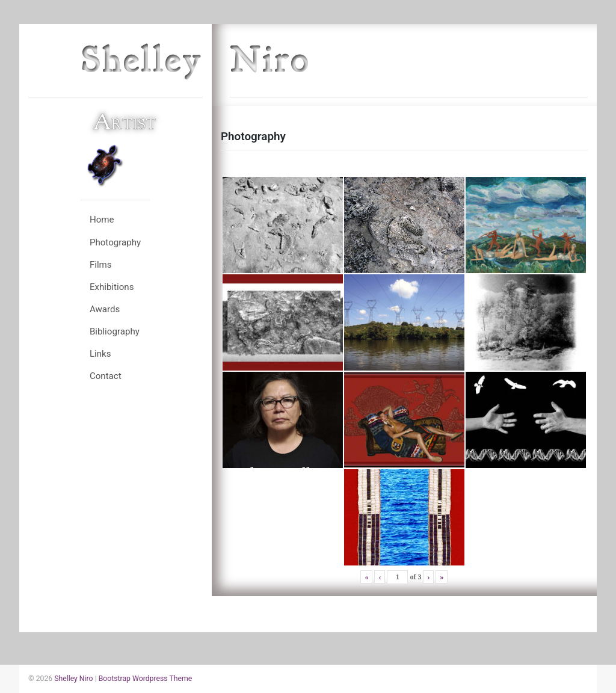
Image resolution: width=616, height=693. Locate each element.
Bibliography (115, 331)
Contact (106, 376)
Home (102, 220)
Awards (105, 309)
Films (101, 265)
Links (100, 354)
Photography (115, 242)
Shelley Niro (73, 679)
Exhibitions (112, 287)
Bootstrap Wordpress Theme (146, 679)
